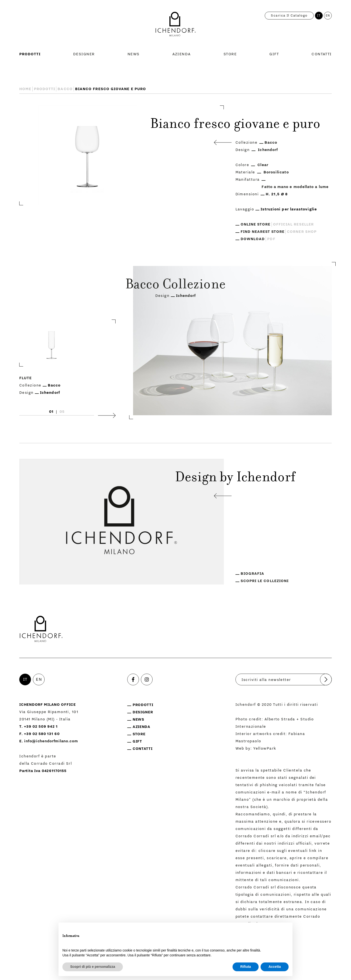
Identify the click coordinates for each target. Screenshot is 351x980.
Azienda (182, 54)
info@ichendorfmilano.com (51, 741)
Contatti (322, 54)
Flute (25, 378)
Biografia (253, 574)
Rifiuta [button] (246, 967)
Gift (274, 54)
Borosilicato (276, 172)
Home (25, 89)
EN (328, 16)
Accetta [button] (275, 967)
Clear (263, 165)
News (134, 54)
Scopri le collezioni (265, 581)
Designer (84, 54)
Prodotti (30, 54)
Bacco (65, 89)
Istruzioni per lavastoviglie (289, 209)
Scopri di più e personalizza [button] (93, 967)
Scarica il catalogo (289, 16)
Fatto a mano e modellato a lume (295, 187)
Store (230, 54)
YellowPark (265, 748)
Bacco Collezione (175, 285)
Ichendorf (268, 150)
